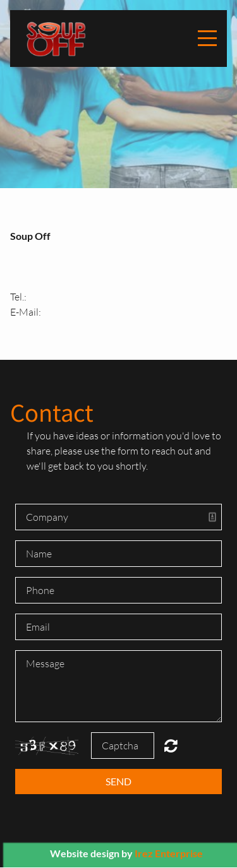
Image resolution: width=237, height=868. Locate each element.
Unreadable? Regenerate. (171, 746)
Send (118, 781)
